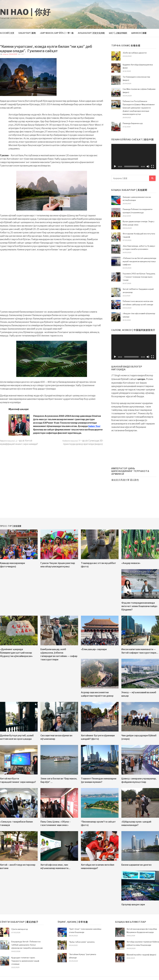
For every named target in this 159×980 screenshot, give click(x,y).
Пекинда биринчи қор (133, 123)
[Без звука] (148, 166)
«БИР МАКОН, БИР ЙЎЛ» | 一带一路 (57, 33)
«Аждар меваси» (131, 563)
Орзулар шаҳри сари (133, 905)
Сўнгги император (20, 929)
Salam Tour (94, 426)
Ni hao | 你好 (25, 12)
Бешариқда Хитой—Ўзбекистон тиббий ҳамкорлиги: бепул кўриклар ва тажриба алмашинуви (27, 945)
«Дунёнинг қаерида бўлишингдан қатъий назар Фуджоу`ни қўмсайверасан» (16, 653)
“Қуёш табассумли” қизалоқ (82, 942)
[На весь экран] (152, 166)
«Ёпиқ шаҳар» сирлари (94, 649)
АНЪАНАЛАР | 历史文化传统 (91, 33)
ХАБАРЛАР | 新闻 (27, 33)
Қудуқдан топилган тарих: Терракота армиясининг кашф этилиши (25, 961)
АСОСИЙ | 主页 (7, 33)
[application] (134, 157)
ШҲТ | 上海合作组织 (118, 33)
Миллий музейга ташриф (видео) (141, 955)
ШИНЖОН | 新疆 (139, 33)
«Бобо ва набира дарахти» (135, 53)
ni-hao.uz (5, 54)
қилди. (141, 379)
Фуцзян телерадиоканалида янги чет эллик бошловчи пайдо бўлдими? (139, 606)
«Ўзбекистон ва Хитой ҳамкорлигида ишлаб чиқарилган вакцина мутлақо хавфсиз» (139, 261)
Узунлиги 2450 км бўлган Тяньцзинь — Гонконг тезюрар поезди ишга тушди (139, 277)
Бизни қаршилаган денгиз (136, 865)
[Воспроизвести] (115, 166)
